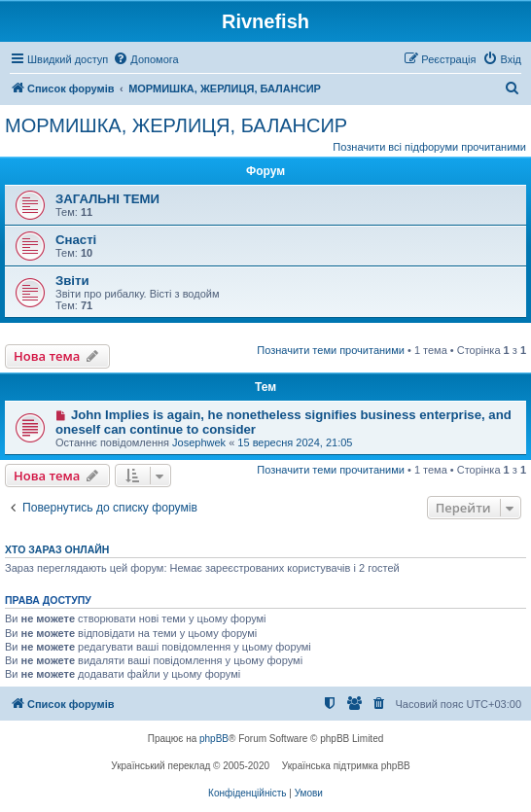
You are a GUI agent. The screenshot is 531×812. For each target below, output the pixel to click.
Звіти (72, 281)
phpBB (214, 739)
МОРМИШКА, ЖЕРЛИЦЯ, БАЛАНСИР (176, 125)
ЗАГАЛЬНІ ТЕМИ (107, 199)
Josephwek (199, 442)
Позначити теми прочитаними (331, 350)
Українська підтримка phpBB (346, 766)
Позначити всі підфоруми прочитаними (429, 147)
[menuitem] (145, 59)
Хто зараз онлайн (57, 549)
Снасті (76, 240)
